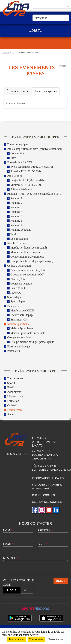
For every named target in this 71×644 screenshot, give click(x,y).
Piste (13, 158)
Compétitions (18, 153)
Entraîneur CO (19, 320)
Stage (10, 414)
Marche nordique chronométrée (28, 252)
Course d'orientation (22, 284)
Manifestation (15, 396)
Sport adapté (14, 297)
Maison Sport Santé (18, 324)
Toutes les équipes (18, 144)
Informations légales (48, 478)
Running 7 (16, 225)
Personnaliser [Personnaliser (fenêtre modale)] (56, 639)
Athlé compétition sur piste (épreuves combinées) (35, 149)
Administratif (15, 392)
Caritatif (12, 405)
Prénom (45, 530)
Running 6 (16, 221)
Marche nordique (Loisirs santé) (29, 248)
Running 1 (16, 198)
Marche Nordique (17, 243)
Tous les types (15, 379)
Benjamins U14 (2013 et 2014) (28, 180)
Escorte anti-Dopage (22, 315)
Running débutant (20, 230)
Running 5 (16, 216)
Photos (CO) (17, 279)
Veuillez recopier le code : (18, 582)
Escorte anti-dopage (19, 346)
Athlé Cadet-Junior (21, 189)
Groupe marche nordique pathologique (32, 342)
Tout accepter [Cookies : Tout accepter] (16, 639)
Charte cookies (43, 495)
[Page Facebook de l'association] (35, 510)
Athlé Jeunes (14, 176)
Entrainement (15, 410)
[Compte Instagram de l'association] (42, 510)
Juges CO (16, 293)
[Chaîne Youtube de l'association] (49, 510)
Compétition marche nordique (27, 257)
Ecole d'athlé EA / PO (20, 162)
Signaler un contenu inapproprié (47, 487)
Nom (8, 530)
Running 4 (16, 212)
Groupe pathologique (19, 337)
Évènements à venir (18, 91)
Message (11, 558)
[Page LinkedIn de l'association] (56, 510)
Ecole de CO (18, 288)
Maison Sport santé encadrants (28, 333)
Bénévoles (13, 306)
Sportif (11, 383)
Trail (13, 234)
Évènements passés (46, 91)
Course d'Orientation (19, 266)
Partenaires (14, 351)
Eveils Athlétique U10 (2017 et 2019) (32, 167)
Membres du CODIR (22, 310)
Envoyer (61, 581)
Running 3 (16, 207)
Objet (43, 544)
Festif (10, 387)
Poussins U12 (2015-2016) (26, 171)
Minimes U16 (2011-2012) (26, 185)
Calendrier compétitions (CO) (27, 275)
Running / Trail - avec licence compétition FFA (34, 194)
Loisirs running (19, 239)
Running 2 (16, 203)
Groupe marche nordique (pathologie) (32, 261)
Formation (13, 401)
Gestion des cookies (47, 502)
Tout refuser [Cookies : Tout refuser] (36, 639)
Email (8, 544)
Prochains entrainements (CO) (28, 270)
